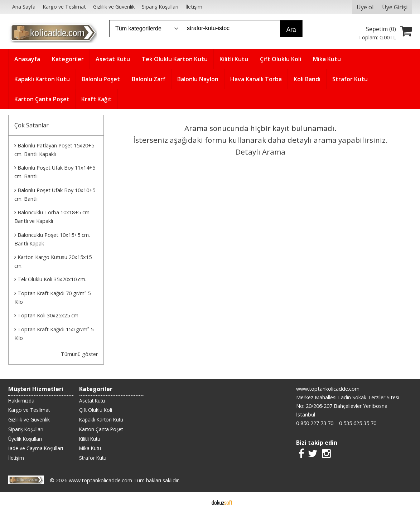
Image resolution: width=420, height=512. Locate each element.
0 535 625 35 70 (358, 423)
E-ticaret (199, 502)
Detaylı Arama (260, 152)
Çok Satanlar (32, 125)
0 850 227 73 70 (315, 423)
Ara (291, 30)
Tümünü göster (79, 354)
